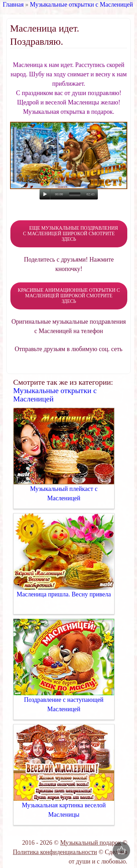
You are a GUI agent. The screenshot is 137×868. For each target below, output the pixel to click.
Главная (13, 5)
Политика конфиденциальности (55, 852)
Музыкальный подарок (90, 843)
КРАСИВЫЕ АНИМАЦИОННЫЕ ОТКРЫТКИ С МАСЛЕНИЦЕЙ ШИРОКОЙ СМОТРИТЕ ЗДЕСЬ (69, 296)
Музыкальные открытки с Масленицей (81, 5)
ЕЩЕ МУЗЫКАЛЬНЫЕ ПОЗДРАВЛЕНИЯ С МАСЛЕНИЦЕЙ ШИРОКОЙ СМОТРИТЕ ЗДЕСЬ (69, 234)
